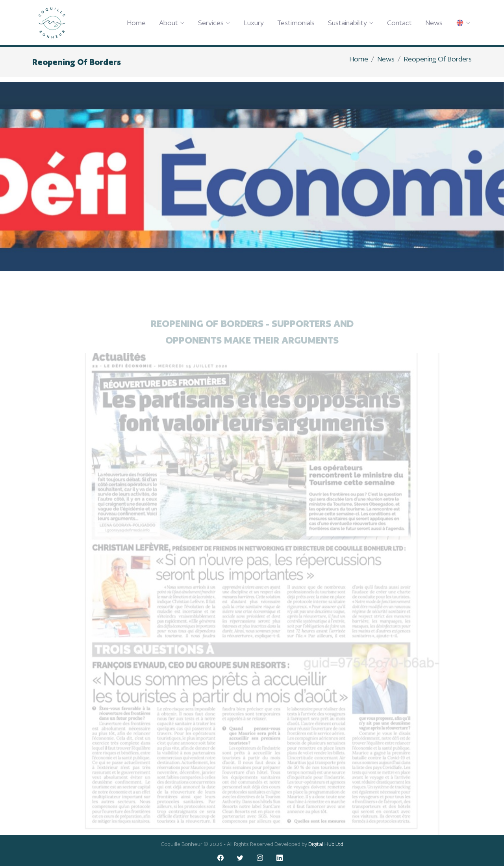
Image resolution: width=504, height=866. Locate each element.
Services (214, 23)
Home (136, 23)
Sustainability (351, 23)
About (172, 23)
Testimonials (296, 23)
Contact (399, 23)
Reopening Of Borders (438, 59)
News (434, 23)
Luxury (254, 23)
